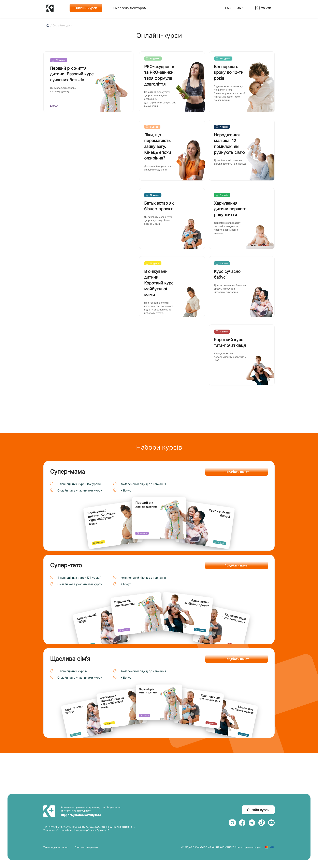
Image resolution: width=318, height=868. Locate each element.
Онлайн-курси (86, 8)
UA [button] (241, 8)
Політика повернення (86, 847)
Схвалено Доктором (130, 8)
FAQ (228, 8)
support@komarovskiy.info (81, 815)
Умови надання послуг (56, 847)
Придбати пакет (237, 472)
